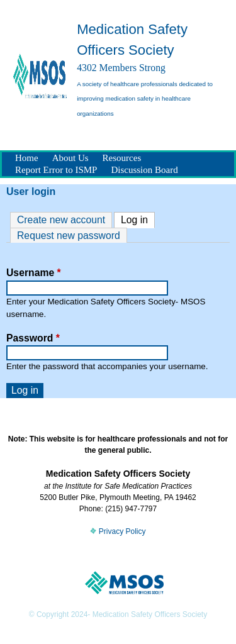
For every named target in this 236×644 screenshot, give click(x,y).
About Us (70, 158)
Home (27, 158)
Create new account (61, 220)
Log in (138, 219)
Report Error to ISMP (56, 170)
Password (33, 338)
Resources (122, 158)
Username (34, 273)
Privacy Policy (118, 531)
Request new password (69, 236)
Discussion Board (144, 170)
